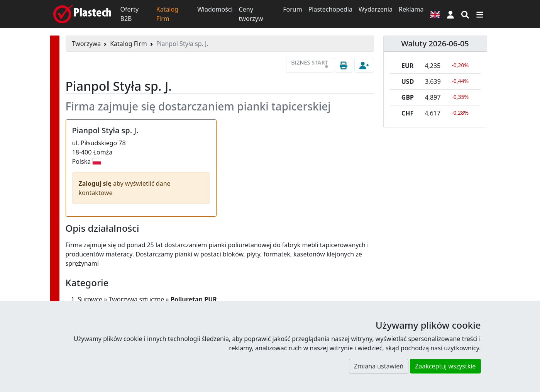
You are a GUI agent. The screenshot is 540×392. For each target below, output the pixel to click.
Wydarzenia (376, 9)
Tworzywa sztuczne (137, 299)
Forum (292, 9)
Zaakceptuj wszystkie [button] (445, 366)
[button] (450, 14)
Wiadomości (215, 9)
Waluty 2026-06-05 (435, 43)
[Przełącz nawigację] (480, 14)
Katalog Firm (167, 14)
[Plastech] (82, 14)
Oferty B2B (130, 14)
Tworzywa (87, 44)
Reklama (411, 9)
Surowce (90, 299)
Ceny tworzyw (251, 14)
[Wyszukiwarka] (465, 14)
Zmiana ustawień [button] (379, 366)
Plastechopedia (330, 9)
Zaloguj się (96, 183)
